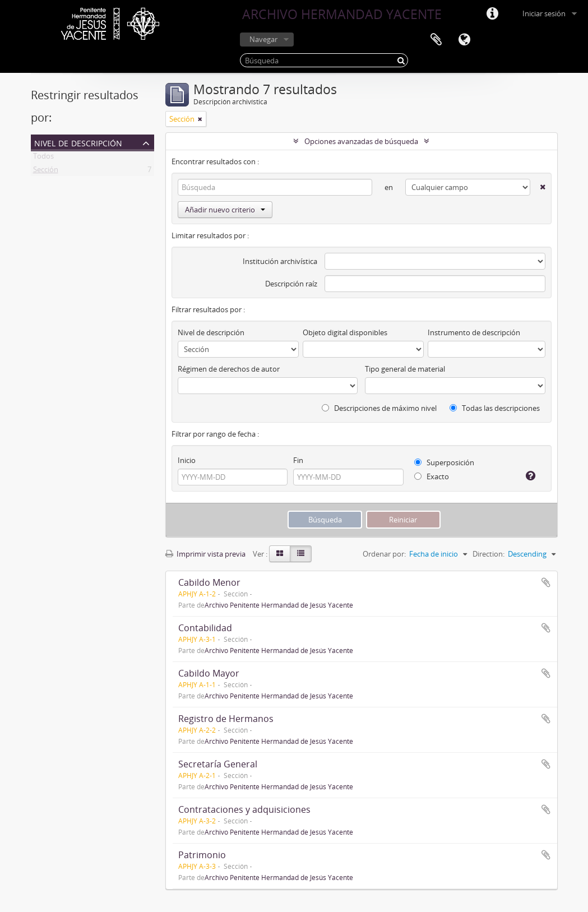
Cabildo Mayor (209, 673)
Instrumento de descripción (474, 332)
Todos (43, 158)
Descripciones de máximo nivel (379, 408)
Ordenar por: (384, 554)
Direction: (489, 554)
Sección (46, 172)
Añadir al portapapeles (546, 582)
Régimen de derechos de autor (229, 369)
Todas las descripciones (495, 408)
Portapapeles (436, 40)
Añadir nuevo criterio (225, 210)
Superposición (444, 462)
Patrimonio (202, 855)
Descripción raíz (291, 284)
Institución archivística (280, 261)
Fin (298, 460)
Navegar (263, 39)
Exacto (432, 476)
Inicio (187, 460)
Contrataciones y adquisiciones (244, 809)
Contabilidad (205, 628)
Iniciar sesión (544, 13)
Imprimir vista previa (205, 554)
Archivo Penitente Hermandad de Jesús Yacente (279, 605)
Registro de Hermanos (226, 719)
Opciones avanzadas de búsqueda (361, 141)
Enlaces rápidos (492, 14)
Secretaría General (218, 764)
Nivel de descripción (78, 142)
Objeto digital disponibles (345, 332)
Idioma (464, 40)
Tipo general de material (405, 369)
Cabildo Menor (209, 582)
